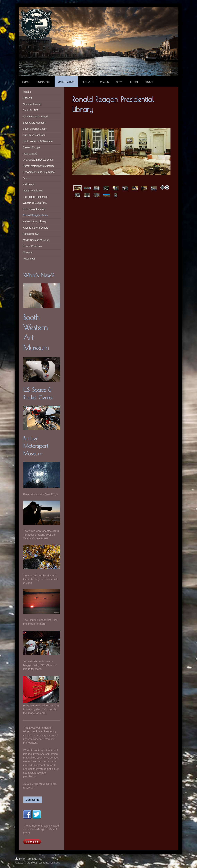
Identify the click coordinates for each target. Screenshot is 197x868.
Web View (176, 859)
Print (20, 859)
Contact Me (33, 800)
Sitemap (32, 859)
